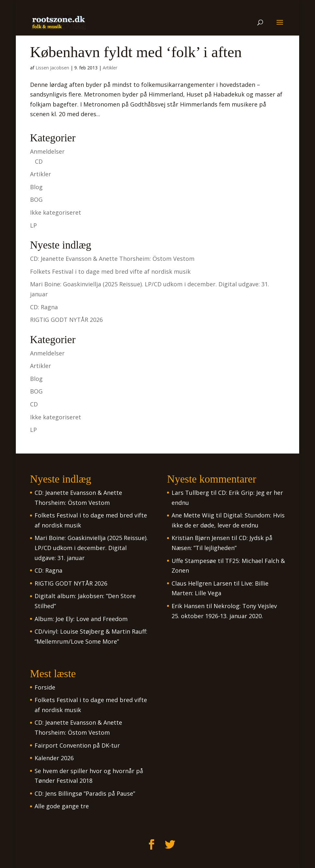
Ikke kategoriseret (56, 212)
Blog (36, 187)
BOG (36, 199)
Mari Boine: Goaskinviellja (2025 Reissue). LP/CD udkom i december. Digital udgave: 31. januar (91, 548)
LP (33, 225)
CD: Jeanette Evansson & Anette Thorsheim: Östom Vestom (112, 259)
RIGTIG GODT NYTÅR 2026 (66, 320)
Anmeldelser (47, 151)
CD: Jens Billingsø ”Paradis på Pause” (85, 793)
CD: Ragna (44, 307)
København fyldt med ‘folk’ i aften (136, 52)
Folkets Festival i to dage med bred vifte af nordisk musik (110, 271)
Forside (45, 687)
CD (39, 161)
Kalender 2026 (54, 758)
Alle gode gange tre (62, 806)
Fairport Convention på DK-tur (77, 745)
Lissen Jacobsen (52, 68)
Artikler (110, 68)
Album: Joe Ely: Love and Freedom (81, 619)
